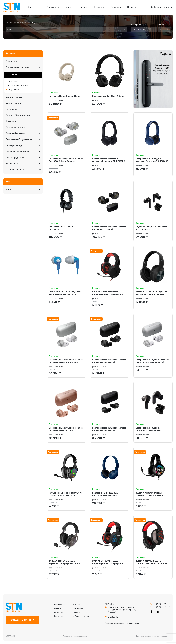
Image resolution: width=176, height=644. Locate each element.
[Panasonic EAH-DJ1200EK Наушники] (66, 211)
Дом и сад (11, 121)
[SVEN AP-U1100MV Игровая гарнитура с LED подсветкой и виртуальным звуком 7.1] (153, 479)
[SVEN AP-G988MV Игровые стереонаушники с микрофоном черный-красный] (110, 278)
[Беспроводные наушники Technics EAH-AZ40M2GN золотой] (66, 412)
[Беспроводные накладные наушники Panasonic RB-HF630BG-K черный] (110, 144)
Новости (132, 7)
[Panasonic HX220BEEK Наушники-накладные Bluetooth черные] (153, 278)
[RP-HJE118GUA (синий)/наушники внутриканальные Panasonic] (66, 278)
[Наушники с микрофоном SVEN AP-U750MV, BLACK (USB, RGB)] (66, 479)
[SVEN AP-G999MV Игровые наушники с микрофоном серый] (66, 547)
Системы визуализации (18, 151)
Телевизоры (13, 81)
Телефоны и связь (15, 170)
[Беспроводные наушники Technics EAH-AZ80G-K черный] (110, 211)
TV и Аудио (11, 75)
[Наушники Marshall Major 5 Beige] (66, 79)
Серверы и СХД (14, 145)
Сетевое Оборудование (18, 115)
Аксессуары (12, 164)
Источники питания (15, 127)
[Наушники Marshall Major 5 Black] (110, 79)
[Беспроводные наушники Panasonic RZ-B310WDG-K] (153, 412)
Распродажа (12, 61)
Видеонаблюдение (15, 133)
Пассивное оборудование (19, 139)
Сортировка (136, 25)
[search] (66, 29)
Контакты (58, 616)
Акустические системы (18, 85)
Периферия (12, 109)
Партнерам (99, 7)
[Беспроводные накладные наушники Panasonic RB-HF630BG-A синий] (153, 144)
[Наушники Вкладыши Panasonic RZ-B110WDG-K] (153, 211)
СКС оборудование (15, 157)
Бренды (83, 7)
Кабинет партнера (81, 616)
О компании (53, 7)
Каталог (69, 7)
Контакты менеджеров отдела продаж (122, 623)
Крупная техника (14, 97)
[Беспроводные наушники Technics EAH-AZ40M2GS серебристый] (153, 346)
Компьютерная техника (17, 67)
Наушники (14, 90)
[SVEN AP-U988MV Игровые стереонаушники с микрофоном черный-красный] (110, 547)
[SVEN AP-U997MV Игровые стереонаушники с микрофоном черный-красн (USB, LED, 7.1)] (153, 547)
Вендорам (116, 7)
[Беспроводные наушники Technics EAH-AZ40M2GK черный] (110, 412)
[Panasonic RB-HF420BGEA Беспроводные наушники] (110, 479)
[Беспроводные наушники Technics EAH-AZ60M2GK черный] (110, 346)
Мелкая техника (14, 103)
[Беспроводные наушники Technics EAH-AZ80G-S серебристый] (66, 144)
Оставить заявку (22, 620)
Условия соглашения (162, 636)
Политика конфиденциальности (75, 636)
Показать (162, 25)
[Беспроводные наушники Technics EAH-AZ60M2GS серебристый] (66, 346)
